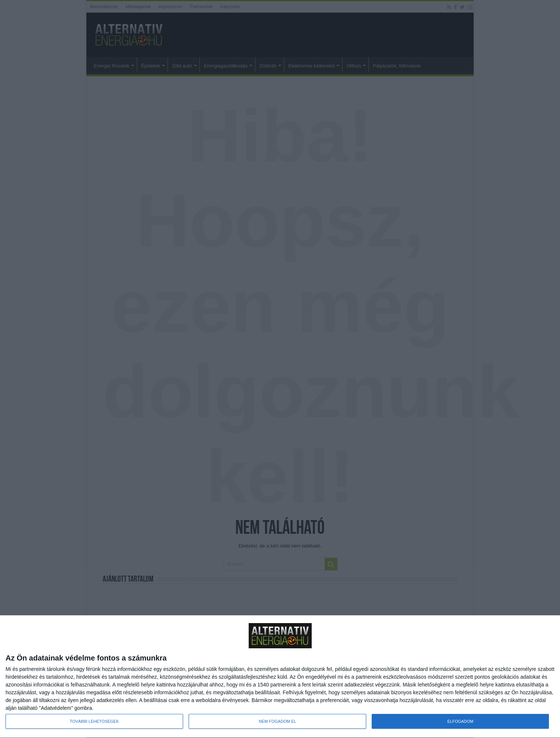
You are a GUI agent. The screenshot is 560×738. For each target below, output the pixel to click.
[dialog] (280, 677)
